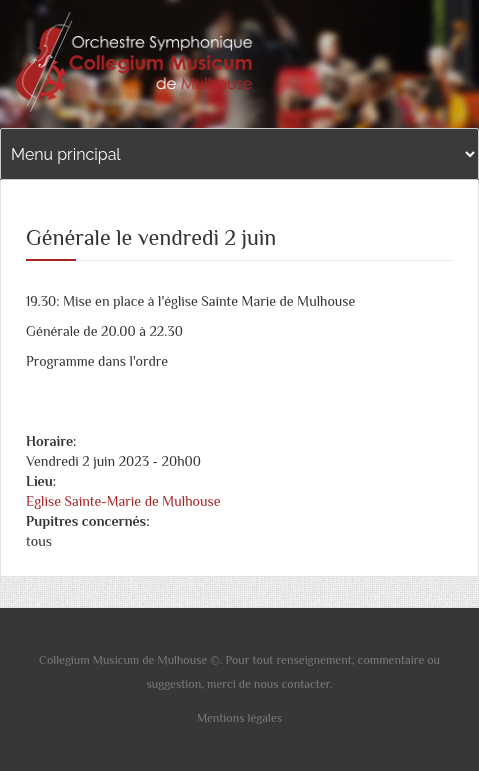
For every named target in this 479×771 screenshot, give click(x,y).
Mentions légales (239, 718)
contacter (306, 684)
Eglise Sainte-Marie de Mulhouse (123, 501)
